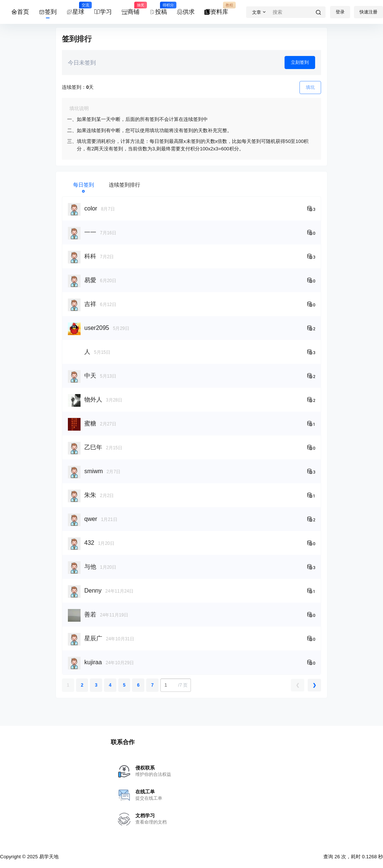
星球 (75, 9)
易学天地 (48, 857)
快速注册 (368, 12)
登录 (340, 12)
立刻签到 (300, 62)
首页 (20, 12)
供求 (186, 12)
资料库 (216, 9)
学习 (103, 12)
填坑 (310, 87)
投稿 (158, 9)
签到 (48, 12)
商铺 (131, 9)
